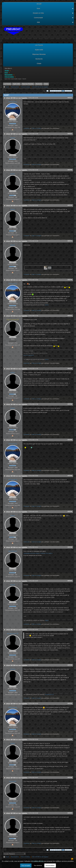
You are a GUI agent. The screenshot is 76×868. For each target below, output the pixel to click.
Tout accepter (26, 865)
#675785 (70, 511)
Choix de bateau (25, 87)
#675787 (70, 581)
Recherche (39, 84)
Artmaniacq (13, 102)
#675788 (70, 629)
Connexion (26, 128)
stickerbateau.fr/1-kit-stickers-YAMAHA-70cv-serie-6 (38, 553)
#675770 (70, 205)
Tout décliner (38, 865)
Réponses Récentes (28, 84)
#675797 (70, 813)
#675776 (70, 280)
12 (66, 91)
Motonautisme (15, 87)
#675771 (70, 241)
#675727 (70, 134)
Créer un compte (36, 128)
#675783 (70, 440)
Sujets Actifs (16, 84)
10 (60, 91)
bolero (13, 174)
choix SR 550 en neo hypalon (40, 87)
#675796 (70, 777)
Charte (46, 84)
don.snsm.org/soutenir (29, 355)
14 (71, 91)
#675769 (70, 170)
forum (7, 87)
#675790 (70, 665)
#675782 (70, 404)
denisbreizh (13, 551)
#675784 (70, 476)
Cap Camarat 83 (13, 320)
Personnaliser (50, 865)
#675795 (70, 739)
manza (13, 138)
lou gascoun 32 (13, 634)
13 (68, 91)
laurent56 (13, 781)
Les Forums (7, 84)
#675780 (70, 368)
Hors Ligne (13, 120)
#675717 (70, 98)
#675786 (70, 547)
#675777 (70, 316)
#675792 (70, 703)
